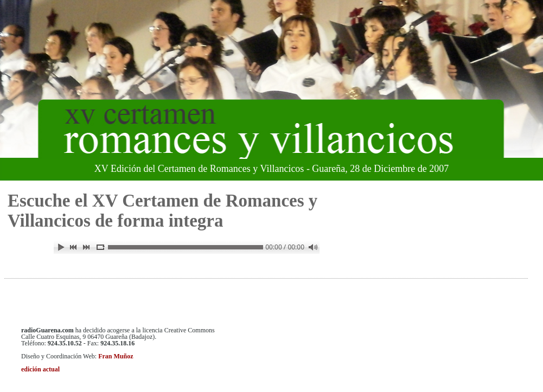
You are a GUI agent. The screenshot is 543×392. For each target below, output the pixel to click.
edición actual (40, 369)
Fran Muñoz (116, 356)
